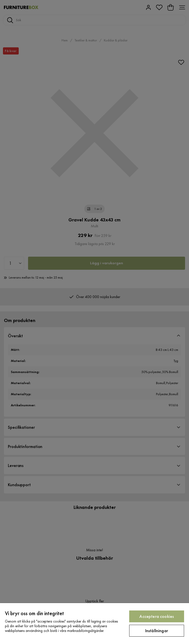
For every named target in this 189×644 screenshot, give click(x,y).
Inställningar (157, 631)
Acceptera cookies (157, 616)
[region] (94, 624)
